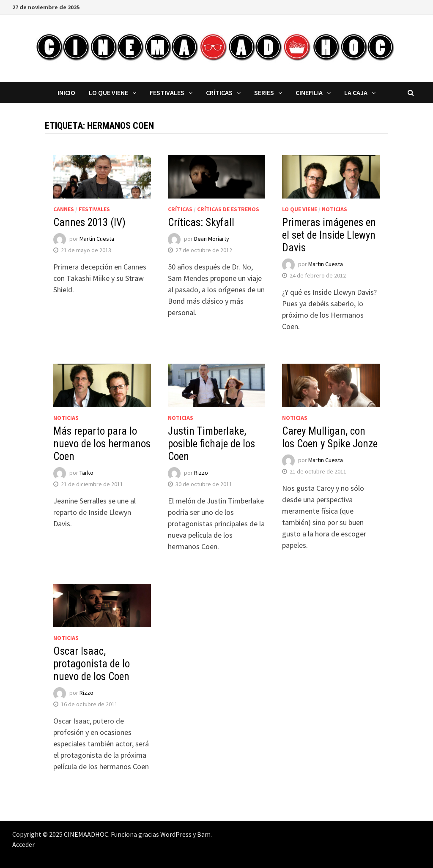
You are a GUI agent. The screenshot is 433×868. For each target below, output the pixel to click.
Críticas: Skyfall (201, 222)
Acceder (23, 844)
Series (264, 93)
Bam (204, 834)
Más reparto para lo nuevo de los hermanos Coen (102, 444)
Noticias (334, 209)
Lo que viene (108, 93)
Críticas (219, 93)
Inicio (66, 93)
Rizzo (201, 473)
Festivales (167, 93)
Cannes (64, 209)
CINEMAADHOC (86, 834)
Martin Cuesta (97, 239)
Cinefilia (309, 93)
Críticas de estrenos (228, 209)
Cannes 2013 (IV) (89, 222)
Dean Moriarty (212, 239)
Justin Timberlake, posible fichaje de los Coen (211, 444)
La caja (356, 93)
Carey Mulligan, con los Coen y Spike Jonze (330, 437)
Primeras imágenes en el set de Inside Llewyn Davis (329, 235)
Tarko (86, 473)
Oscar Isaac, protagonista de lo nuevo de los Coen (92, 664)
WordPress (176, 834)
